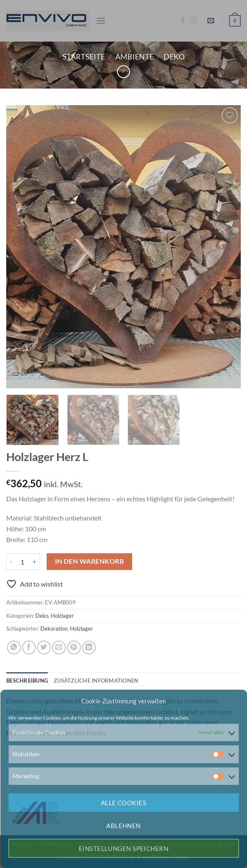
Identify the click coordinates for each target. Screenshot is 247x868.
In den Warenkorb (89, 561)
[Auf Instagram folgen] (194, 21)
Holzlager (62, 616)
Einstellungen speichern (123, 848)
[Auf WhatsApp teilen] (14, 647)
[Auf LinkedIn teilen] (89, 647)
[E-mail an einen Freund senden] (59, 647)
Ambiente (135, 57)
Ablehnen (123, 826)
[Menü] (101, 21)
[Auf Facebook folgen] (183, 21)
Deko (174, 57)
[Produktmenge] (22, 562)
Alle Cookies (123, 803)
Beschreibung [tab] (27, 681)
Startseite (84, 57)
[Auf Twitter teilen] (44, 647)
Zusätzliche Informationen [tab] (96, 681)
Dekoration (54, 629)
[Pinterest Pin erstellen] (74, 647)
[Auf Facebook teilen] (29, 647)
